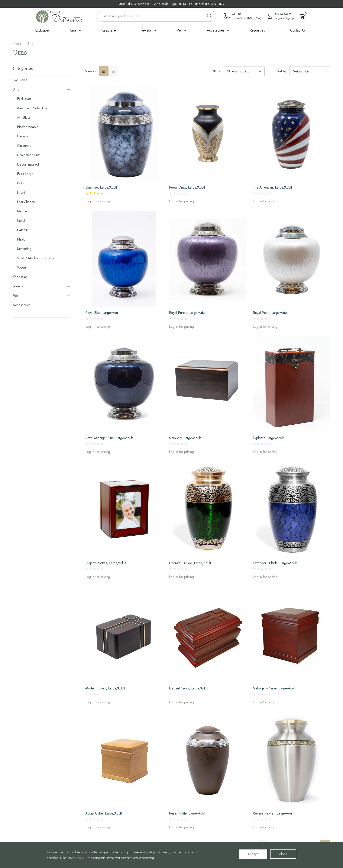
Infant (21, 192)
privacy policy (76, 858)
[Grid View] (104, 71)
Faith (20, 183)
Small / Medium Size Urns (35, 258)
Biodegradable (28, 127)
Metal (21, 221)
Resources (257, 30)
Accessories (216, 30)
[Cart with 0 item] (302, 16)
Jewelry (146, 30)
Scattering (24, 249)
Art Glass (24, 118)
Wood (22, 267)
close (283, 854)
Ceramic (23, 136)
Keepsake (109, 30)
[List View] (113, 71)
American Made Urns (32, 108)
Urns (73, 30)
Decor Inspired (28, 164)
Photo (21, 239)
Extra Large (25, 174)
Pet (179, 30)
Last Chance (26, 202)
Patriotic (23, 230)
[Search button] (210, 16)
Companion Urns (29, 155)
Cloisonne (24, 146)
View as (90, 71)
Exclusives (20, 80)
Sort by (281, 71)
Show (217, 71)
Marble (22, 211)
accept (253, 854)
